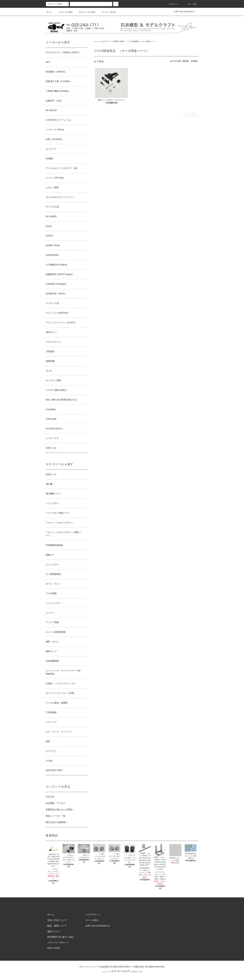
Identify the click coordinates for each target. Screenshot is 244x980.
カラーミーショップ (89, 967)
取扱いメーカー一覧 (56, 816)
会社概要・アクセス (56, 803)
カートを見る (92, 920)
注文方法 (50, 797)
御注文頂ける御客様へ (57, 822)
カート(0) (190, 4)
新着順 (194, 61)
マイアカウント (93, 915)
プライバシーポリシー (58, 943)
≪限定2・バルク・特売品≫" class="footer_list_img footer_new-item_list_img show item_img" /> (160, 860)
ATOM (57, 948)
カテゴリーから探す (85, 12)
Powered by (122, 972)
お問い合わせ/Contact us (184, 12)
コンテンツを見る (107, 12)
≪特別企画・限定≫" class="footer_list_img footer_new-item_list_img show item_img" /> (53, 857)
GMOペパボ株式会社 (134, 967)
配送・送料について (57, 926)
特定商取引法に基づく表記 (60, 937)
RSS (50, 948)
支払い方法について (57, 920)
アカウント (172, 4)
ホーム (49, 12)
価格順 (185, 61)
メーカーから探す (63, 12)
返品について (54, 931)
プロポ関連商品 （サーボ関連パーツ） (142, 41)
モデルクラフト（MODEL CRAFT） (113, 41)
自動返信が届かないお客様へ (60, 809)
